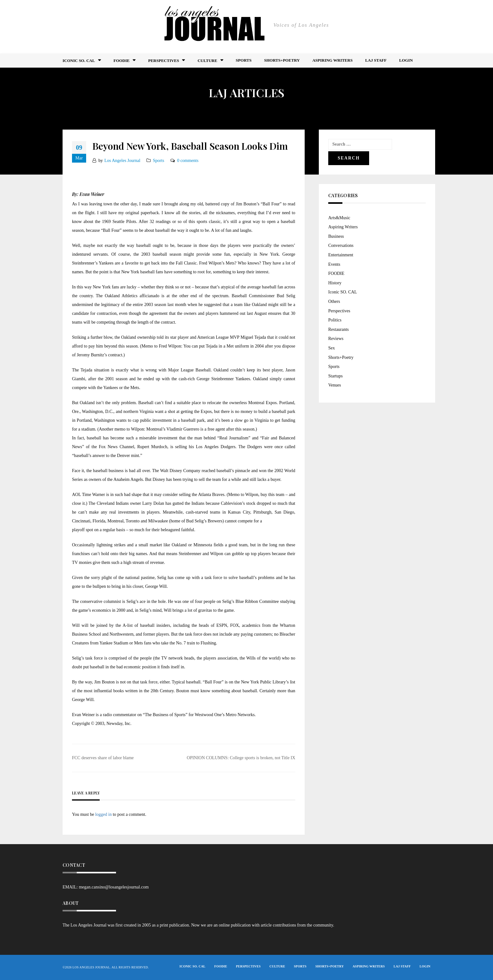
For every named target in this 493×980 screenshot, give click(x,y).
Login (406, 60)
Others (334, 301)
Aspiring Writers (332, 60)
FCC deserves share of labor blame (103, 758)
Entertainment (341, 255)
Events (334, 264)
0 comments (188, 161)
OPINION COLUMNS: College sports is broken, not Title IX (241, 758)
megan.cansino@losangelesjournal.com (114, 887)
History (335, 283)
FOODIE (122, 61)
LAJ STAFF (376, 60)
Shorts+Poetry (282, 60)
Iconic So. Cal (79, 61)
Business (336, 236)
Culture (207, 61)
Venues (335, 385)
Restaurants (338, 329)
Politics (335, 320)
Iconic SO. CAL (343, 292)
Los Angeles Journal (122, 161)
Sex (332, 348)
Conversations (341, 245)
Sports (244, 60)
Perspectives (163, 61)
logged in (104, 814)
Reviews (336, 339)
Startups (335, 376)
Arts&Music (339, 218)
